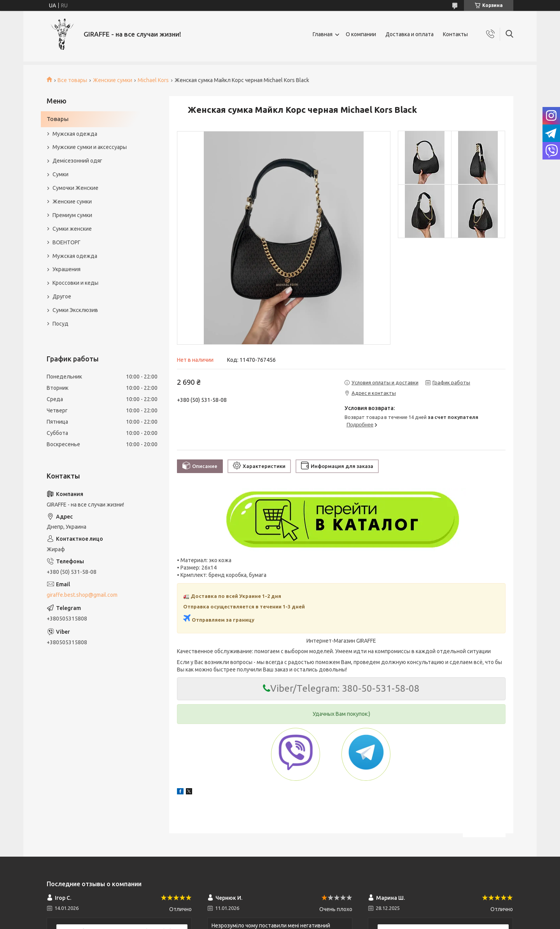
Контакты (455, 34)
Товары (58, 119)
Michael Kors (153, 80)
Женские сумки (113, 80)
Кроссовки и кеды (75, 283)
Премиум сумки (72, 215)
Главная (323, 34)
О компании (361, 34)
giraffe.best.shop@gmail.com (82, 595)
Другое (62, 296)
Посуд (60, 324)
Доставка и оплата (409, 34)
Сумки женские (72, 229)
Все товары (72, 80)
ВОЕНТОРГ (66, 242)
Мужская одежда (75, 134)
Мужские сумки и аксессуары (90, 147)
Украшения (66, 269)
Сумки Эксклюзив (75, 310)
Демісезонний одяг (77, 161)
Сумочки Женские (75, 188)
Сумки (60, 174)
